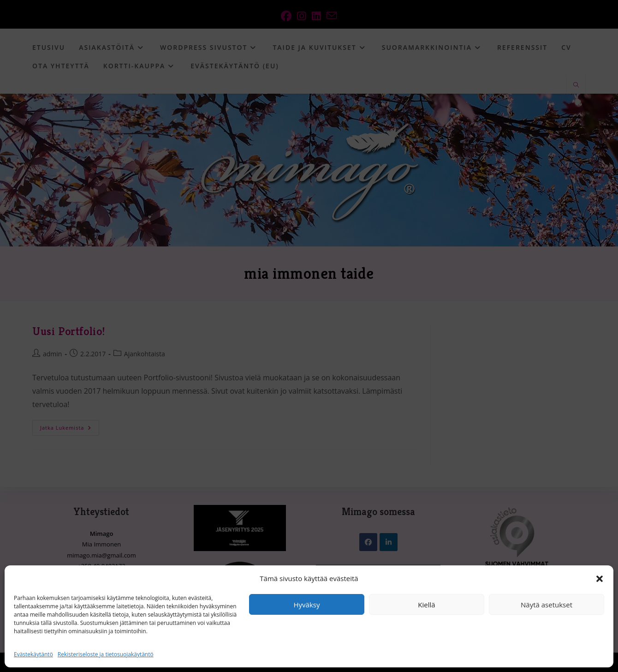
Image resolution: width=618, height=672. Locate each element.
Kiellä (426, 605)
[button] (600, 579)
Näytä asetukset (547, 605)
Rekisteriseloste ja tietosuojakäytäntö (106, 654)
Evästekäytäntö (33, 654)
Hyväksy (307, 605)
